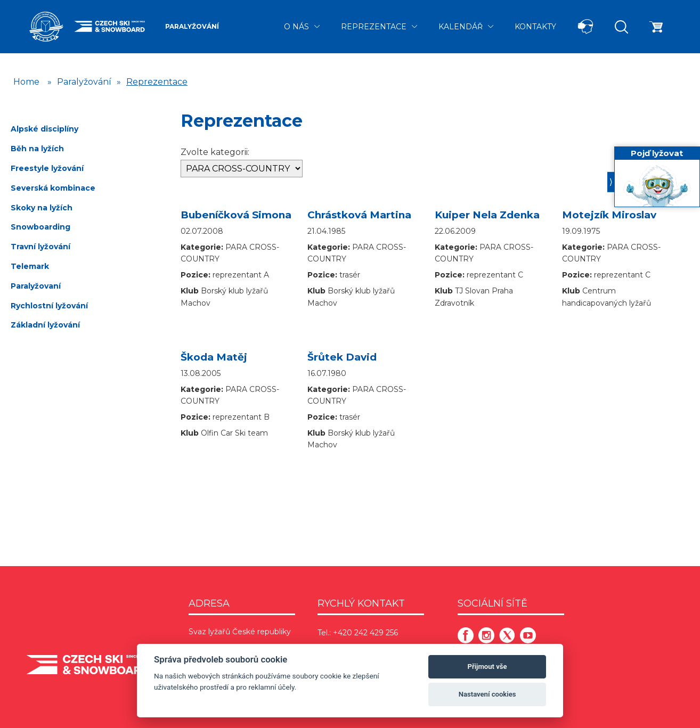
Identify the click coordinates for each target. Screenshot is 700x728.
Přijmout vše (487, 666)
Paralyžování (192, 26)
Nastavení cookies (487, 694)
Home (26, 82)
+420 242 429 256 (365, 633)
